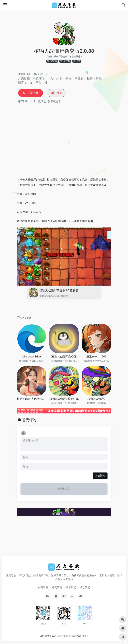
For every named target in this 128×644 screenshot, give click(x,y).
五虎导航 (61, 636)
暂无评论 (29, 420)
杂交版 (79, 78)
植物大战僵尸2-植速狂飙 (64, 399)
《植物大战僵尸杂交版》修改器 (64, 357)
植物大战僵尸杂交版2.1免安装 (59, 290)
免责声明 (57, 587)
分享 (59, 78)
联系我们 (71, 587)
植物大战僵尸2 (96, 399)
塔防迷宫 (38, 78)
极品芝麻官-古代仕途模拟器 (32, 399)
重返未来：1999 (96, 357)
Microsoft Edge (32, 357)
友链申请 (43, 587)
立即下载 (31, 93)
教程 (68, 78)
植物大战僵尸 (96, 78)
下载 (50, 78)
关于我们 (85, 587)
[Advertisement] (72, 146)
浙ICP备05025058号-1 (77, 636)
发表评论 (100, 476)
